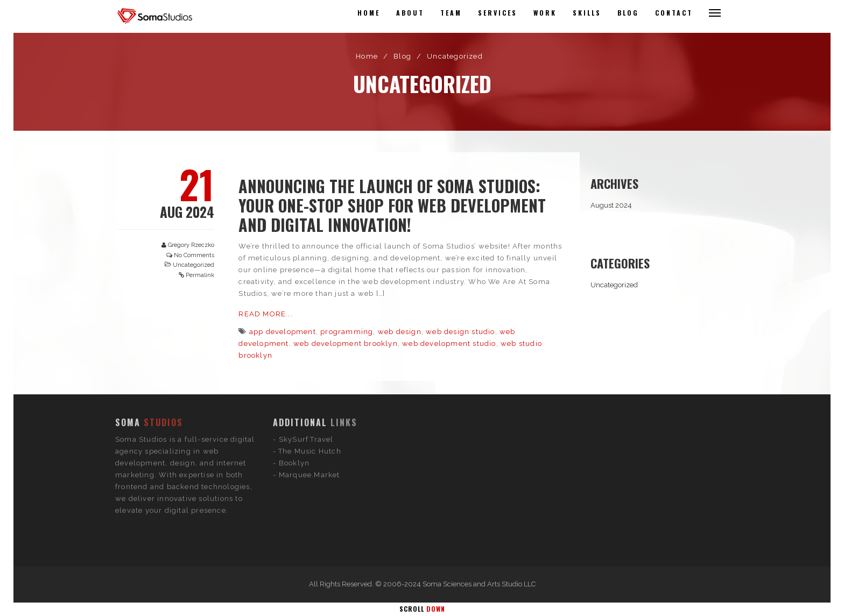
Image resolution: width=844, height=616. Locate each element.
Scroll (422, 609)
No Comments (194, 255)
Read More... (265, 314)
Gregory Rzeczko (191, 245)
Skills (587, 13)
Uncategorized (194, 265)
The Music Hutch (310, 405)
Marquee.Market (310, 429)
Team (451, 13)
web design (400, 332)
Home (369, 13)
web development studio (449, 344)
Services (498, 13)
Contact (674, 13)
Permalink (200, 275)
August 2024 (611, 205)
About (410, 13)
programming (347, 332)
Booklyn (294, 417)
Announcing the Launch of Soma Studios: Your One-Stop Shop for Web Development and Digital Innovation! (392, 205)
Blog (628, 13)
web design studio (460, 332)
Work (545, 13)
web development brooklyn (346, 344)
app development (283, 332)
